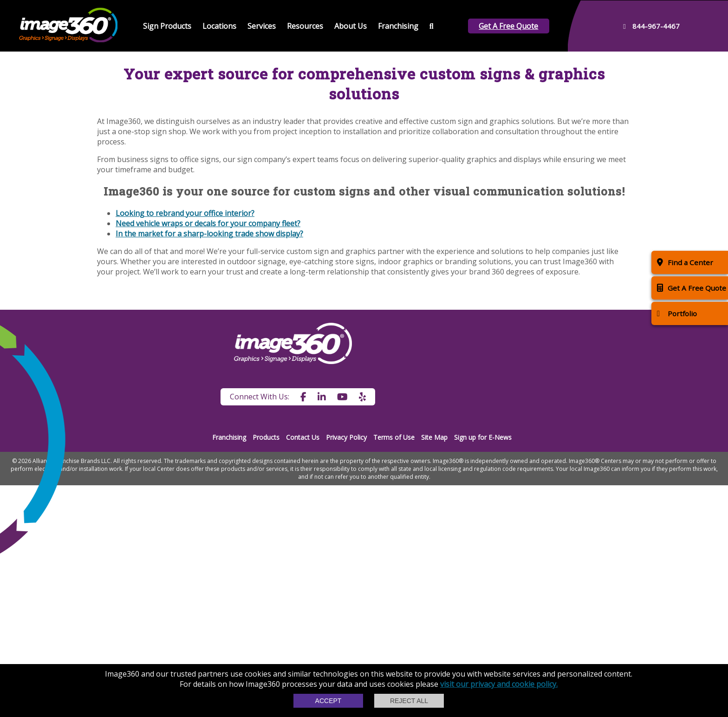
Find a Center (685, 262)
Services (262, 26)
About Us (351, 26)
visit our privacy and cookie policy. (499, 684)
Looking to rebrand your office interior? (185, 445)
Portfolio (677, 313)
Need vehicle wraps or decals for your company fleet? (208, 455)
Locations (219, 26)
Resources (305, 26)
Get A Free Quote (508, 26)
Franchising (398, 26)
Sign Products (167, 26)
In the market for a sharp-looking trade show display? (209, 465)
